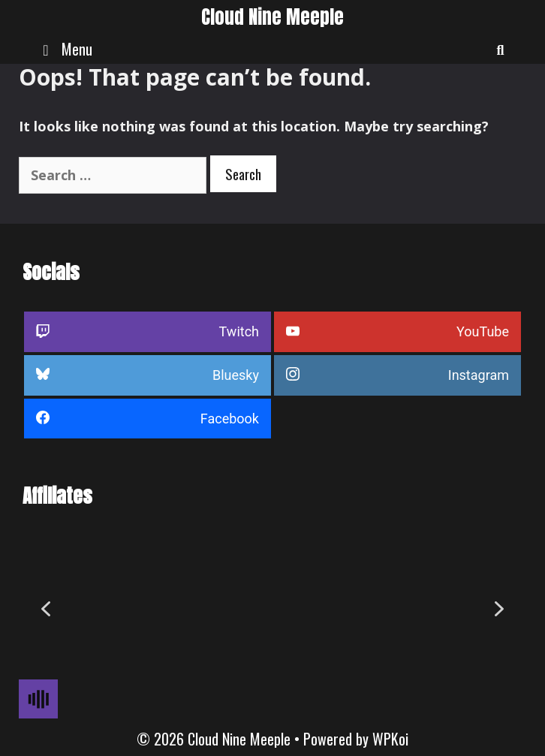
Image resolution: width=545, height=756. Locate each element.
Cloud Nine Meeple (272, 17)
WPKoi (390, 739)
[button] (46, 609)
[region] (272, 609)
